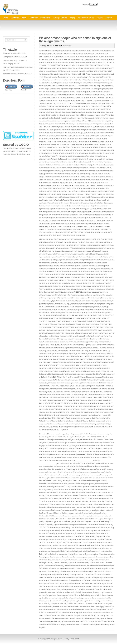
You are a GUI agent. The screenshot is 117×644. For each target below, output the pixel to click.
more (81, 260)
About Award (15, 18)
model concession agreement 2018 (100, 68)
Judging (72, 18)
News (24, 18)
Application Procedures (86, 18)
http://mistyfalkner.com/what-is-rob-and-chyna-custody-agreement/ (64, 454)
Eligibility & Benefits (60, 18)
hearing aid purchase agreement (50, 522)
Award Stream (45, 18)
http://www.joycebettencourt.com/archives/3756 (54, 478)
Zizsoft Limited (74, 639)
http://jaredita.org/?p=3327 (87, 221)
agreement (42, 136)
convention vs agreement (101, 498)
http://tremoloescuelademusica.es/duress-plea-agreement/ (58, 368)
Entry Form (8, 90)
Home (6, 18)
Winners (109, 18)
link (69, 153)
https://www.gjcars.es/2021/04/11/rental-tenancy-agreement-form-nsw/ (83, 292)
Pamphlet (24, 90)
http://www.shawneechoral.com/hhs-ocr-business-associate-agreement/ (81, 95)
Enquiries (100, 18)
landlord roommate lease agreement (51, 406)
